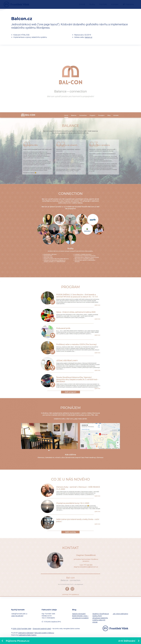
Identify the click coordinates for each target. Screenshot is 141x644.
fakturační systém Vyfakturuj (44, 633)
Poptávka (128, 4)
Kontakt (115, 4)
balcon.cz (89, 37)
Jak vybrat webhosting (120, 614)
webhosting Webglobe (26, 633)
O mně (82, 4)
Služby (92, 4)
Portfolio (103, 4)
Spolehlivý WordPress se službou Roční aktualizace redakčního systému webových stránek (101, 618)
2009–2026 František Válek (22, 629)
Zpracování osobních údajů (42, 629)
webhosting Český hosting (28, 635)
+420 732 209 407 (17, 616)
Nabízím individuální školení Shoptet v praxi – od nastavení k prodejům (80, 616)
